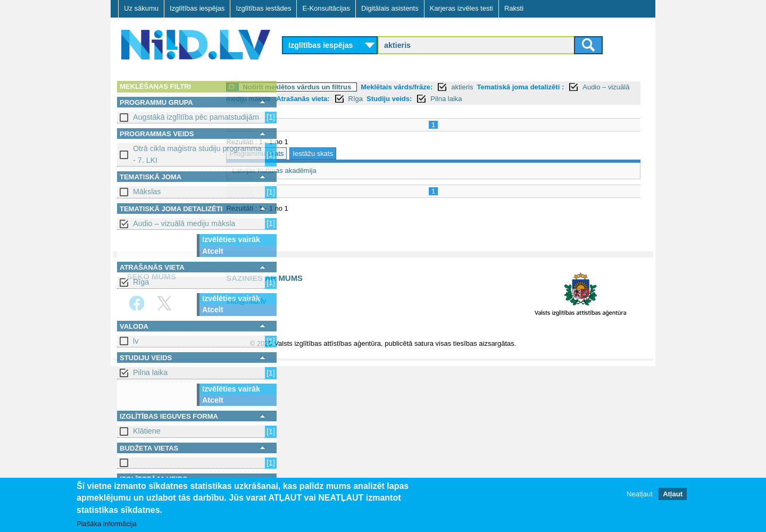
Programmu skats (315, 153)
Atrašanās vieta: (431, 99)
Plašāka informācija (107, 524)
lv (136, 341)
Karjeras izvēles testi (461, 8)
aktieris (521, 87)
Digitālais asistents (390, 8)
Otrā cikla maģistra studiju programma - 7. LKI (197, 154)
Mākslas (147, 192)
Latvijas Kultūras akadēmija (333, 171)
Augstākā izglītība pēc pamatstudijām (196, 117)
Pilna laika (150, 372)
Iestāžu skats (372, 153)
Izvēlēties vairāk (231, 239)
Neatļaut (639, 494)
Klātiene (147, 431)
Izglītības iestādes (263, 8)
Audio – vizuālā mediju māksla (184, 223)
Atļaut (673, 494)
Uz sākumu (141, 8)
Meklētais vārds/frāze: (456, 87)
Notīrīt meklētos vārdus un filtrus (356, 87)
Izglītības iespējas (197, 8)
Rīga (141, 282)
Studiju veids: (518, 99)
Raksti (514, 8)
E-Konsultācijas (326, 8)
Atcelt (213, 251)
